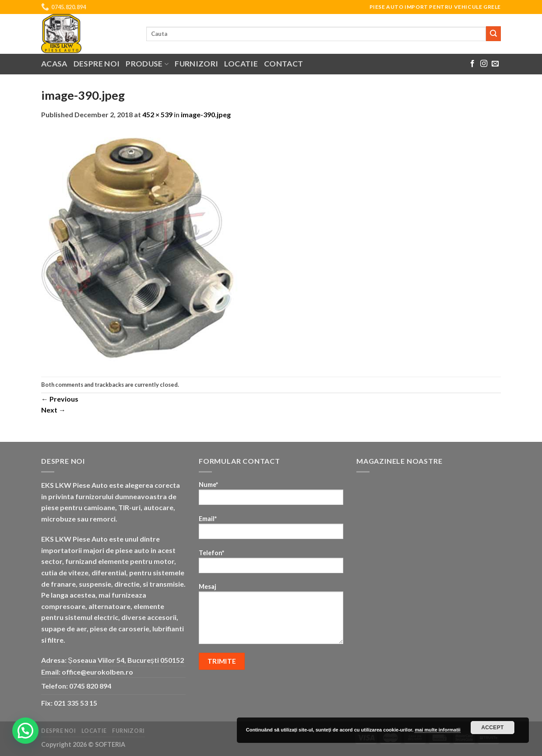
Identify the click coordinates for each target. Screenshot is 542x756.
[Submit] (493, 34)
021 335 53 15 (76, 703)
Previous (60, 399)
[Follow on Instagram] (484, 64)
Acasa (54, 64)
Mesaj (271, 616)
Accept (493, 728)
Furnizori (196, 64)
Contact (283, 64)
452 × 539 (157, 114)
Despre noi (97, 64)
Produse (147, 64)
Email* (271, 530)
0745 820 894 (90, 686)
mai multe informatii (438, 730)
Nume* (271, 496)
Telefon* (271, 564)
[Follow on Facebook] (472, 64)
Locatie (241, 64)
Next (53, 410)
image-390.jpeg (206, 114)
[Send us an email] (495, 64)
